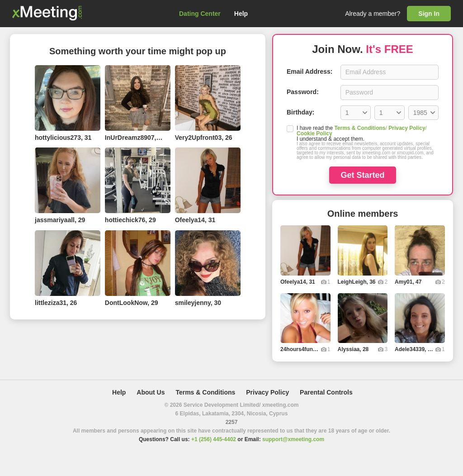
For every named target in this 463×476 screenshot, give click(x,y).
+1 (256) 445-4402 (214, 439)
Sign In (429, 14)
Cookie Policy (314, 133)
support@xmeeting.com (293, 439)
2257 (232, 422)
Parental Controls (326, 392)
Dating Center (200, 14)
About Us (151, 392)
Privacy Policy (407, 128)
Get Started (362, 175)
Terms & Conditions (360, 128)
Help (241, 14)
